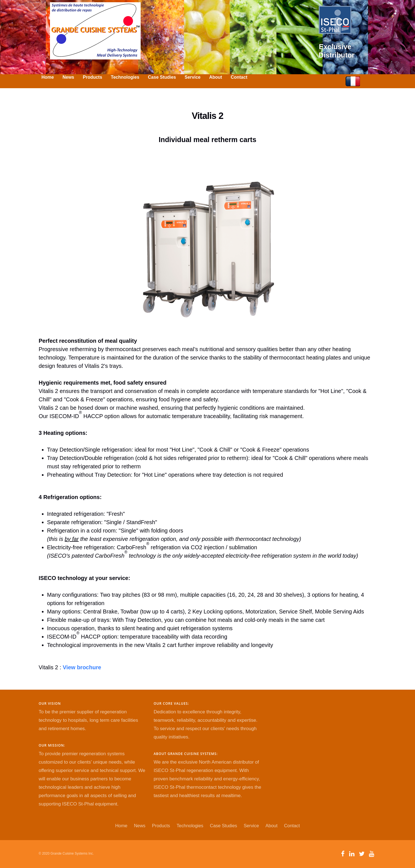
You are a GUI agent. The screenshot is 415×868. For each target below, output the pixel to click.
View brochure (82, 667)
